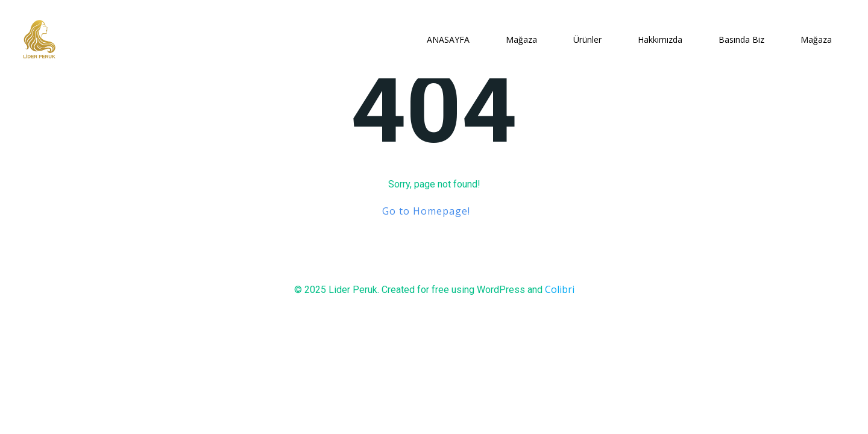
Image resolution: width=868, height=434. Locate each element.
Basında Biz (741, 39)
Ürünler (587, 39)
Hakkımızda (660, 39)
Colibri (560, 289)
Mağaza (521, 39)
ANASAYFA (448, 39)
